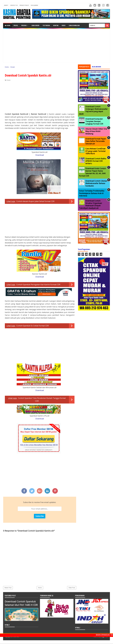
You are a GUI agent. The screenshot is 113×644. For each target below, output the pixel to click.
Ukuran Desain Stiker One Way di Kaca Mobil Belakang (96, 131)
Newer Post (8, 588)
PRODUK (24, 25)
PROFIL (16, 25)
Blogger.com (105, 637)
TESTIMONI (46, 25)
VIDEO (64, 25)
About (6, 5)
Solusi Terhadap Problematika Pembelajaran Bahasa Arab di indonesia (92, 193)
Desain (8, 80)
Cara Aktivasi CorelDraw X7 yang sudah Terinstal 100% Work (95, 151)
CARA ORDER (35, 25)
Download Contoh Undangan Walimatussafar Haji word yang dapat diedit (93, 110)
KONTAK (56, 25)
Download (40, 155)
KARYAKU (17, 637)
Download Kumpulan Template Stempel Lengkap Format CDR (94, 121)
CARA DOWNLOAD (74, 25)
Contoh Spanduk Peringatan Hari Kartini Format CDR (38, 285)
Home (8, 25)
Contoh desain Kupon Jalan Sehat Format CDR (35, 201)
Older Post (72, 588)
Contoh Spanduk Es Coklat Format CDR (32, 326)
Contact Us (14, 5)
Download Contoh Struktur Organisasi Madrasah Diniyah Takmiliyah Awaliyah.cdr (90, 204)
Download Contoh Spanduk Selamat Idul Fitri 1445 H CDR (21, 605)
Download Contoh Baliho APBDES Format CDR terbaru (96, 161)
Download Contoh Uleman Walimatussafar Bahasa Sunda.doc (96, 183)
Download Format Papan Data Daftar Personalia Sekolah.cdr (96, 141)
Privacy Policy (24, 5)
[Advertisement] (56, 46)
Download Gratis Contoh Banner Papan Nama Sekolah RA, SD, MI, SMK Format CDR (92, 172)
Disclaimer (34, 5)
